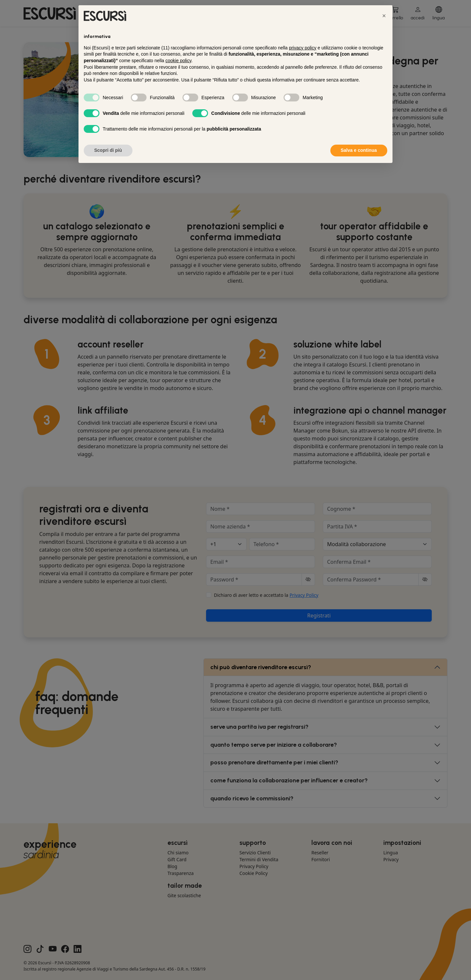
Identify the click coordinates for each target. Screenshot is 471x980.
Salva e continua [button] (359, 150)
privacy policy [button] (303, 48)
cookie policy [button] (178, 61)
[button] (384, 16)
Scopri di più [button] (108, 150)
